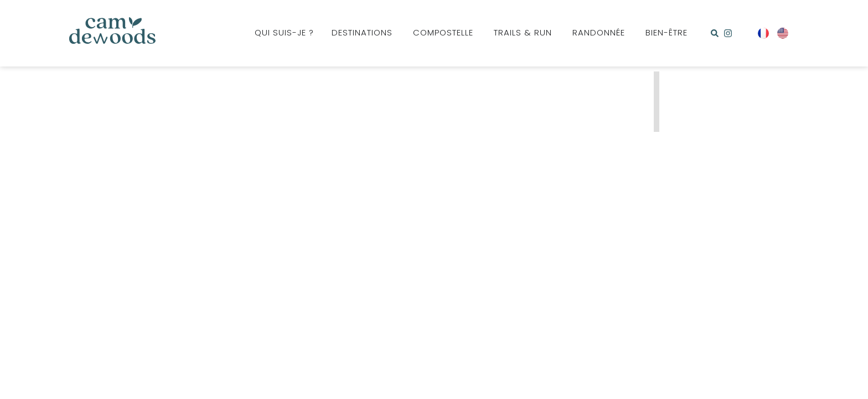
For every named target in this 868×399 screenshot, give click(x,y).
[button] (715, 33)
